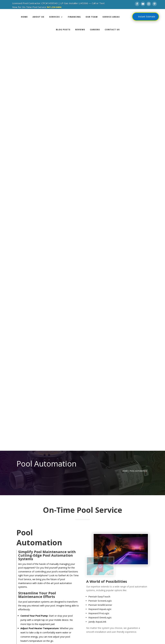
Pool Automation (138, 52)
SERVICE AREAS (111, 17)
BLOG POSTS (63, 30)
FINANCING (74, 17)
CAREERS (95, 30)
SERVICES (54, 17)
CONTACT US (112, 30)
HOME (24, 17)
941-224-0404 (47, 519)
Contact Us (84, 371)
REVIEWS (80, 30)
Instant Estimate (147, 17)
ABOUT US (38, 17)
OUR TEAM (92, 17)
